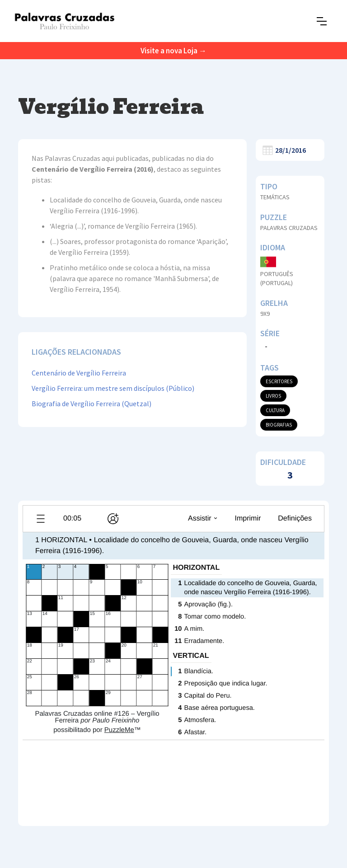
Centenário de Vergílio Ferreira (79, 373)
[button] (322, 21)
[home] (64, 21)
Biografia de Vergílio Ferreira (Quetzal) (91, 404)
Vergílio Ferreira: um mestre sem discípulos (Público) (113, 388)
